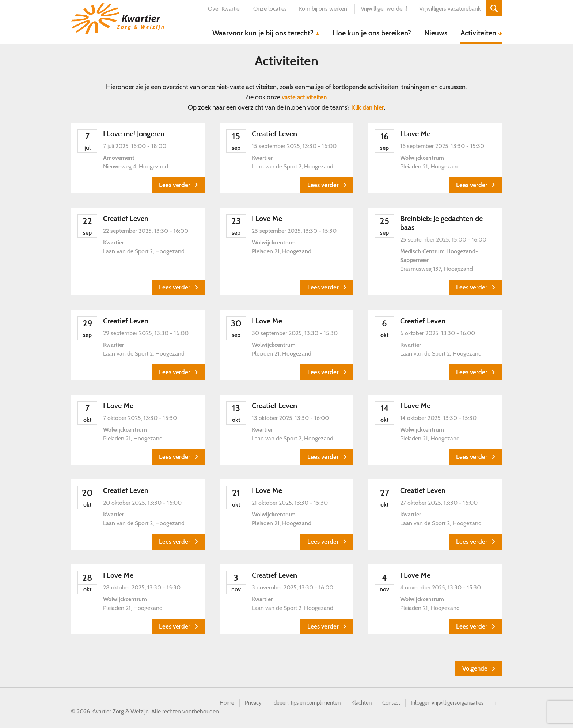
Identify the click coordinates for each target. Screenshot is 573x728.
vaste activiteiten (304, 97)
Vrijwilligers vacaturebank (448, 9)
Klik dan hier (367, 107)
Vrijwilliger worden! (382, 9)
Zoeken (493, 9)
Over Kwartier (223, 9)
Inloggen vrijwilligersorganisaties (444, 704)
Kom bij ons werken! (322, 9)
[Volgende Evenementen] (478, 669)
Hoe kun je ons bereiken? (372, 33)
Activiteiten (478, 33)
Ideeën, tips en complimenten (295, 704)
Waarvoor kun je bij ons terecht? (263, 33)
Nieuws (436, 33)
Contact (384, 704)
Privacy (239, 704)
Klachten (353, 704)
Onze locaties (268, 9)
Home (212, 704)
